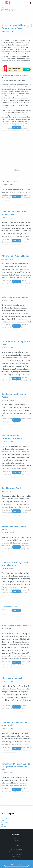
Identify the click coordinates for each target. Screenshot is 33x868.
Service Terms (16, 852)
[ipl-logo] (8, 4)
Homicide (3, 816)
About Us (17, 831)
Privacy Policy (16, 849)
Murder (3, 814)
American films (5, 812)
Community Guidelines (17, 844)
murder (4, 67)
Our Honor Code (17, 847)
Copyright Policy (17, 842)
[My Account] (30, 3)
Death (2, 810)
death (24, 74)
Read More (16, 186)
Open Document (17, 864)
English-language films (7, 807)
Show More (16, 117)
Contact (16, 833)
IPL (2, 8)
